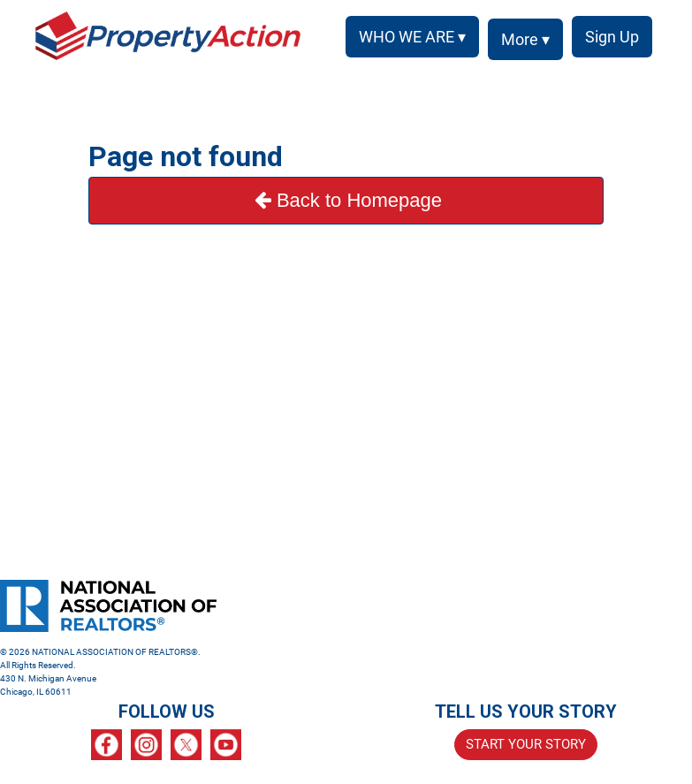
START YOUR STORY (526, 744)
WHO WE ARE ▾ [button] (412, 37)
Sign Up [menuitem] (612, 37)
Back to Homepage (346, 200)
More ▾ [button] (525, 39)
